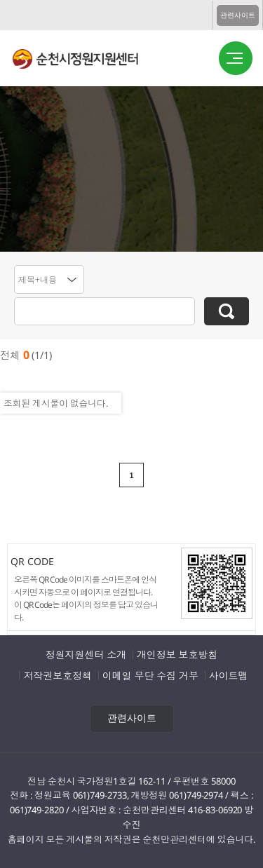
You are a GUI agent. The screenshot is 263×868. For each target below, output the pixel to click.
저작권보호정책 (57, 676)
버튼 (236, 59)
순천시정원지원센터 (87, 61)
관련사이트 (238, 15)
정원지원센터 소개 (86, 655)
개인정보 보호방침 (177, 655)
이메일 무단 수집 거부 (150, 676)
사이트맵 (229, 676)
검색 (227, 311)
